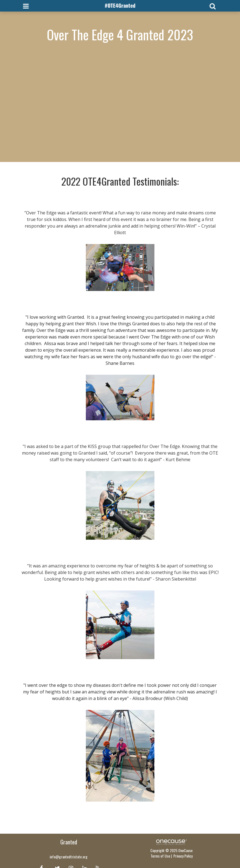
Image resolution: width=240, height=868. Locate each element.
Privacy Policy (183, 856)
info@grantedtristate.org (69, 857)
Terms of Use (160, 856)
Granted (69, 842)
